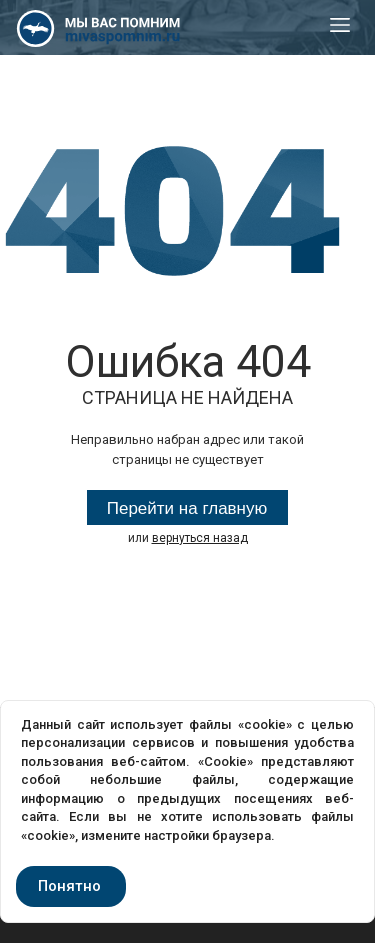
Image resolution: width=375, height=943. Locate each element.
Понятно (69, 886)
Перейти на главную (187, 508)
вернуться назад (200, 538)
